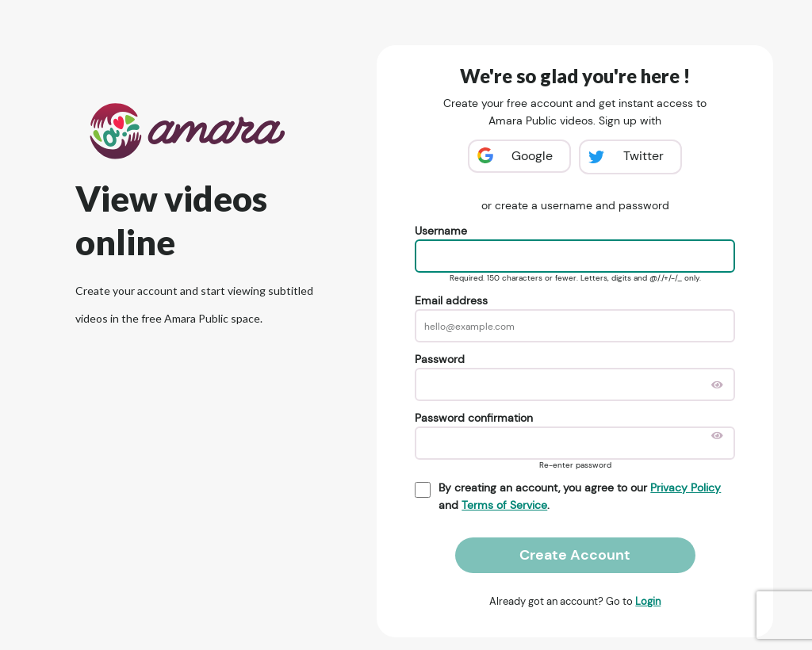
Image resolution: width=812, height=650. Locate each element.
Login (648, 601)
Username (441, 231)
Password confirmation (474, 418)
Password (440, 359)
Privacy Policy (686, 487)
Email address (451, 300)
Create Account (575, 555)
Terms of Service (504, 505)
